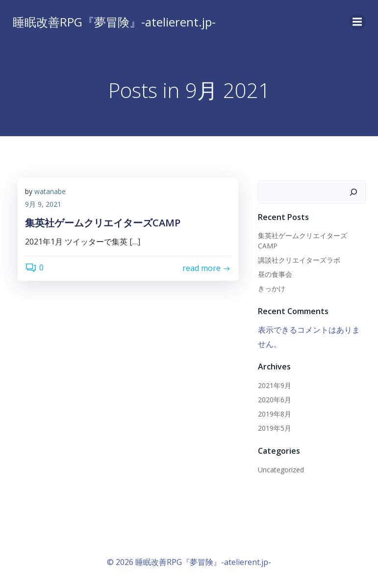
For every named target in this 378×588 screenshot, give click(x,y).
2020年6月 (275, 400)
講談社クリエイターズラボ (299, 260)
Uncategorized (281, 470)
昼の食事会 (275, 274)
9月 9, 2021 (43, 204)
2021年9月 (275, 385)
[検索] (353, 192)
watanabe (50, 191)
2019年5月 (275, 428)
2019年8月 (275, 414)
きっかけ (272, 288)
